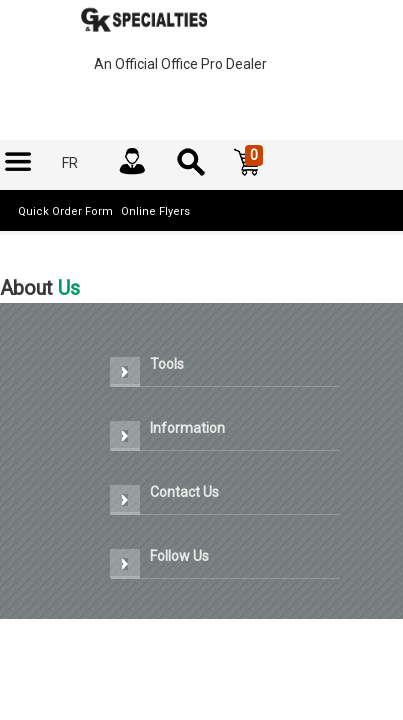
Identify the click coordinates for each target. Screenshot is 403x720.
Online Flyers (155, 211)
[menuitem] (18, 163)
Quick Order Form (65, 211)
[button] (248, 163)
